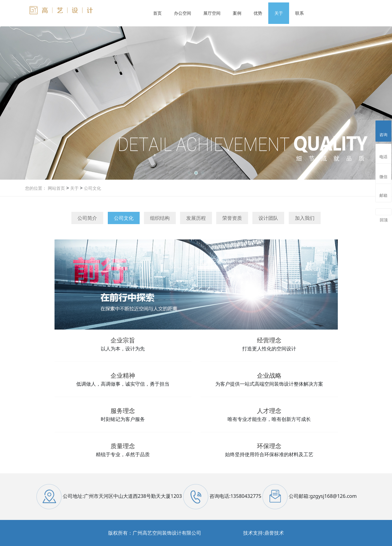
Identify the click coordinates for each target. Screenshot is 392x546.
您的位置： (36, 188)
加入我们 (305, 218)
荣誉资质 (232, 218)
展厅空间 (212, 13)
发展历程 (196, 218)
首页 (157, 13)
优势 (258, 13)
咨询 (383, 130)
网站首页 (56, 188)
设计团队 (268, 218)
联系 (300, 13)
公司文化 (92, 188)
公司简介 (87, 218)
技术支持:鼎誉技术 (263, 533)
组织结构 (160, 218)
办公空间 (183, 13)
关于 (279, 13)
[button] (189, 173)
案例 (237, 13)
